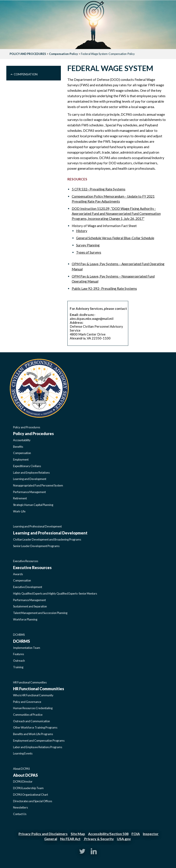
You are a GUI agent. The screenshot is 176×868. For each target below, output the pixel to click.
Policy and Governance (27, 702)
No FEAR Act (70, 839)
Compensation (26, 74)
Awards (18, 574)
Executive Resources (26, 561)
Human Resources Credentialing (33, 708)
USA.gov (124, 839)
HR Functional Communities (30, 682)
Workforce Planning (25, 619)
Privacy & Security (99, 839)
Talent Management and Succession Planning (40, 613)
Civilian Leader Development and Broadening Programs (47, 539)
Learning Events (23, 753)
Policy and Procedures (27, 427)
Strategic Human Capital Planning (33, 505)
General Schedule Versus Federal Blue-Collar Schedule (115, 238)
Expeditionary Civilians (27, 466)
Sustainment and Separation (30, 606)
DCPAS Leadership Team (28, 788)
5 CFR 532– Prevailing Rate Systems (99, 189)
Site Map (78, 834)
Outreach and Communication (32, 721)
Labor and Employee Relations (31, 473)
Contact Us (20, 814)
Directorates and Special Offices (33, 801)
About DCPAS (21, 769)
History (82, 231)
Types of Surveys (89, 252)
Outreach (19, 661)
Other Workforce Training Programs (35, 727)
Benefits (18, 447)
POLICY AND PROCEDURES (28, 54)
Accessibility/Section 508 (108, 834)
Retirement (20, 498)
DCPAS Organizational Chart (31, 795)
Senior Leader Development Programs (36, 546)
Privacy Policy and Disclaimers (43, 834)
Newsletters (21, 807)
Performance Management (29, 492)
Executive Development (28, 587)
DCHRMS (19, 635)
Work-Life (19, 511)
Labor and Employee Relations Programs (38, 747)
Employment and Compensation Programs (39, 741)
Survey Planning (88, 245)
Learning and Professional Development (37, 526)
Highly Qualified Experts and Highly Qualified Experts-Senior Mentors (55, 593)
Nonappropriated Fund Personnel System (38, 485)
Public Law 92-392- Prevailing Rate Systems (104, 288)
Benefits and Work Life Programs (33, 734)
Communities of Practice (28, 715)
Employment (21, 459)
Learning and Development (30, 479)
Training (18, 667)
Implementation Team (27, 648)
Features (19, 654)
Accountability (22, 440)
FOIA (136, 834)
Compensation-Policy (63, 54)
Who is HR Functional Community (33, 695)
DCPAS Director (23, 782)
